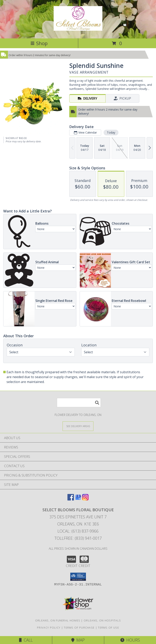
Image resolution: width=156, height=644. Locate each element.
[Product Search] (79, 403)
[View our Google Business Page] (78, 499)
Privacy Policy (49, 628)
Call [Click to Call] (26, 640)
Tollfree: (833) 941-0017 (78, 538)
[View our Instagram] (85, 499)
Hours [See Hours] (130, 640)
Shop (39, 43)
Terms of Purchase (79, 628)
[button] (78, 577)
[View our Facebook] (71, 499)
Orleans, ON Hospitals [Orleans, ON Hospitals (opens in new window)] (102, 620)
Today (111, 132)
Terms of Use (108, 628)
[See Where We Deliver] (78, 426)
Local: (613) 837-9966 (78, 531)
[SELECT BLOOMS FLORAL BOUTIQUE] (78, 28)
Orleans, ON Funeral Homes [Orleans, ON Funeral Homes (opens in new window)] (58, 620)
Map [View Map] (78, 640)
